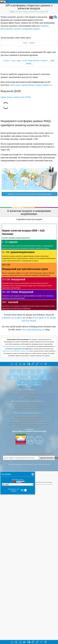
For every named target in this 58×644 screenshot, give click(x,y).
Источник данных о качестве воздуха (28, 455)
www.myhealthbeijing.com (33, 330)
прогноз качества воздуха (28, 459)
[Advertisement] (29, 356)
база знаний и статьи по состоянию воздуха (28, 444)
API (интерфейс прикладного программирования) (28, 462)
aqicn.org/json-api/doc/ (40, 85)
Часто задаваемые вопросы (27, 451)
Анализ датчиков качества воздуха (28, 447)
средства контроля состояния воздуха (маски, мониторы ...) (28, 461)
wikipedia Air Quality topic (14, 318)
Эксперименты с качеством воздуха (28, 446)
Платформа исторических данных (28, 464)
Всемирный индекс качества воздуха (15, 385)
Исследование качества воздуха (27, 440)
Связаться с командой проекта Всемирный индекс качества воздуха (29, 433)
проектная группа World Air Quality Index (16, 390)
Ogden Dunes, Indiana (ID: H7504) (16, 97)
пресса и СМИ (28, 436)
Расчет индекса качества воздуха (28, 457)
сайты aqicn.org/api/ (19, 85)
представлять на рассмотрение (47, 496)
